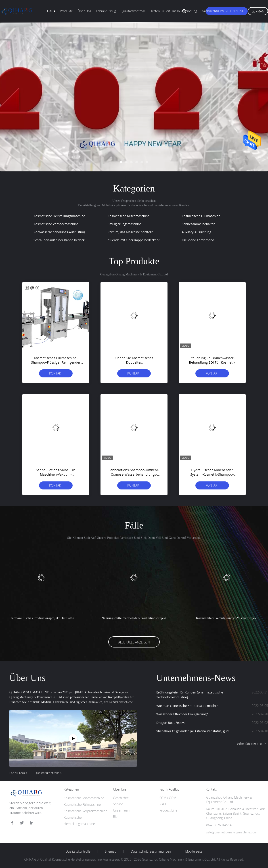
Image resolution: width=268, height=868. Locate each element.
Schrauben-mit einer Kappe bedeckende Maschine (70, 240)
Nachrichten (210, 11)
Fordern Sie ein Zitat (227, 11)
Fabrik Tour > (19, 773)
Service (118, 804)
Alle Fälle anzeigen (134, 642)
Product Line (168, 810)
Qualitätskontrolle (133, 11)
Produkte (66, 11)
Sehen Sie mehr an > (251, 743)
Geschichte (121, 798)
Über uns (84, 11)
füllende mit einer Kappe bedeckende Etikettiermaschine (149, 240)
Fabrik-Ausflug (106, 11)
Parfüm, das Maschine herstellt (130, 232)
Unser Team (121, 810)
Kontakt (56, 373)
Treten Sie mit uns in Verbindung (174, 11)
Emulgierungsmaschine (125, 224)
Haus (51, 11)
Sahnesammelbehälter (198, 224)
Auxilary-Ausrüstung (197, 232)
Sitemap (111, 851)
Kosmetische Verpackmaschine (56, 224)
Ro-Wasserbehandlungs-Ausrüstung (60, 232)
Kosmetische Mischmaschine (129, 216)
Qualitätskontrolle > (48, 773)
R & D (163, 804)
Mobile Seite (194, 851)
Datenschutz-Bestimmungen (151, 851)
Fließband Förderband (198, 240)
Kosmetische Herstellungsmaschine (59, 216)
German (258, 11)
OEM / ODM (168, 798)
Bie (115, 817)
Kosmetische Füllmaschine (201, 216)
